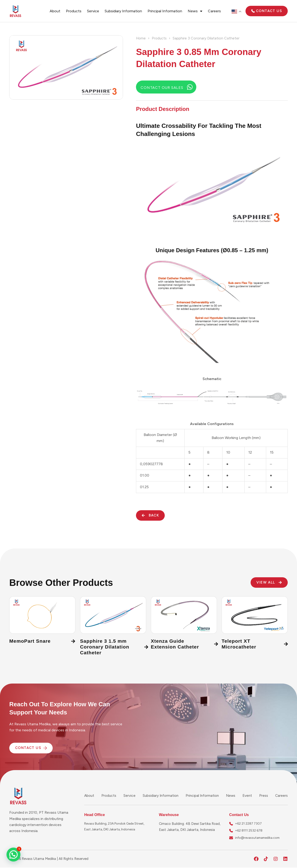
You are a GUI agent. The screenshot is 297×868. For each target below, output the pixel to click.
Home (141, 38)
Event (248, 795)
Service (93, 11)
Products (74, 11)
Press (264, 795)
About (55, 11)
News (195, 11)
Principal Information (165, 11)
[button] (13, 855)
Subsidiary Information (123, 11)
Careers (214, 11)
